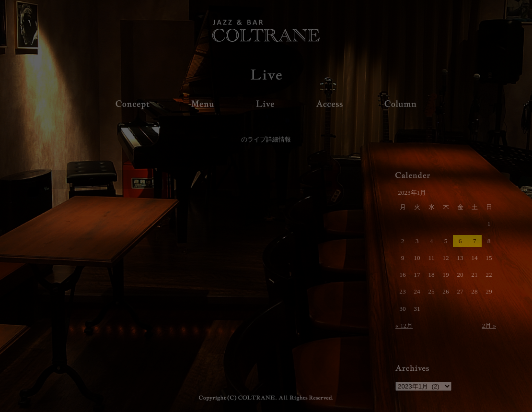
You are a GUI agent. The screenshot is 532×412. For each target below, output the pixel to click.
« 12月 (404, 325)
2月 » (489, 325)
